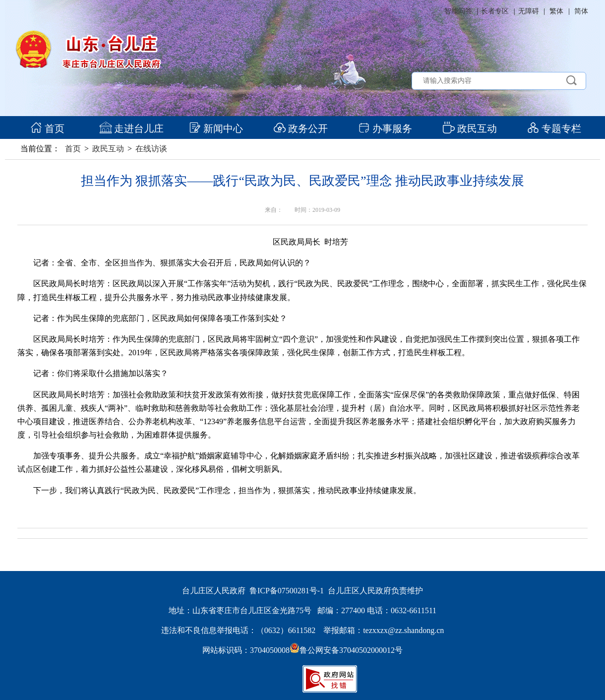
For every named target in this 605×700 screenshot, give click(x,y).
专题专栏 (554, 128)
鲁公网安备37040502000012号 (346, 650)
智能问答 (458, 11)
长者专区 (495, 11)
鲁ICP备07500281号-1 (287, 591)
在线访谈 (151, 149)
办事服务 (385, 128)
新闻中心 (216, 128)
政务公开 (301, 128)
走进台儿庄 (132, 128)
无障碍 (529, 11)
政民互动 (470, 128)
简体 (581, 11)
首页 (47, 128)
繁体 (556, 11)
